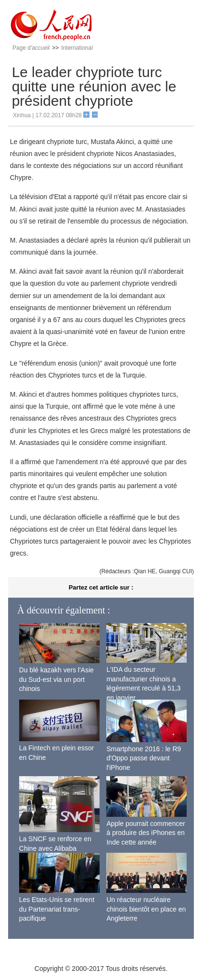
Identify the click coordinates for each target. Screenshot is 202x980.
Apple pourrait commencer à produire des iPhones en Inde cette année (146, 833)
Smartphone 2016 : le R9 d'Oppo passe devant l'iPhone (144, 758)
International (77, 48)
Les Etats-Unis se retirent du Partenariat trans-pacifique (57, 909)
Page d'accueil (31, 48)
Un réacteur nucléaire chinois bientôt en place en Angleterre (146, 909)
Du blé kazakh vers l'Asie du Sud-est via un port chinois (56, 679)
